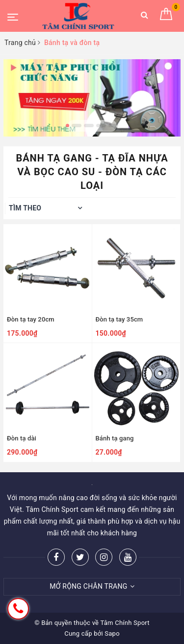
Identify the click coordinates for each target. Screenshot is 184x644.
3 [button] (89, 126)
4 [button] (101, 126)
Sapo (112, 633)
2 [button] (77, 126)
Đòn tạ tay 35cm (119, 319)
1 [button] (67, 126)
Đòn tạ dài (22, 438)
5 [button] (113, 126)
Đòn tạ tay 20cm (31, 319)
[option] (92, 98)
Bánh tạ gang (115, 438)
